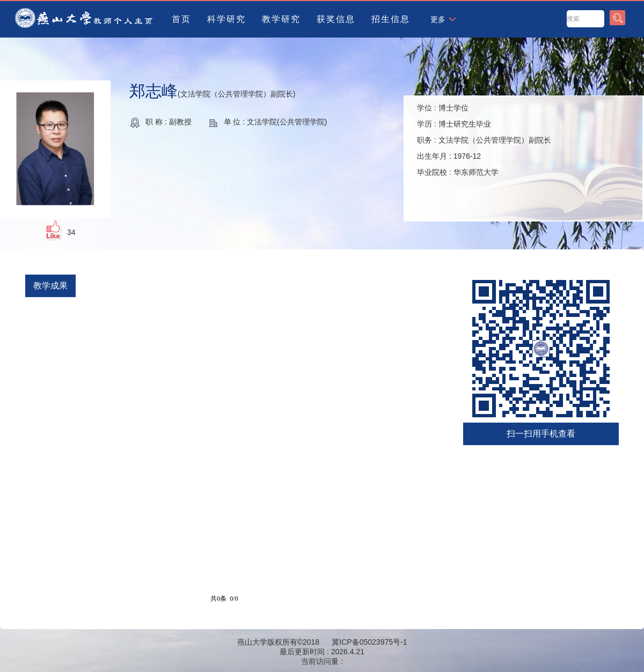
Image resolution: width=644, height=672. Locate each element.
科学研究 (226, 19)
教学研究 (281, 19)
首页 (181, 19)
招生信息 (391, 19)
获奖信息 (336, 19)
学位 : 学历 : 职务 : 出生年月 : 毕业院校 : (484, 140)
